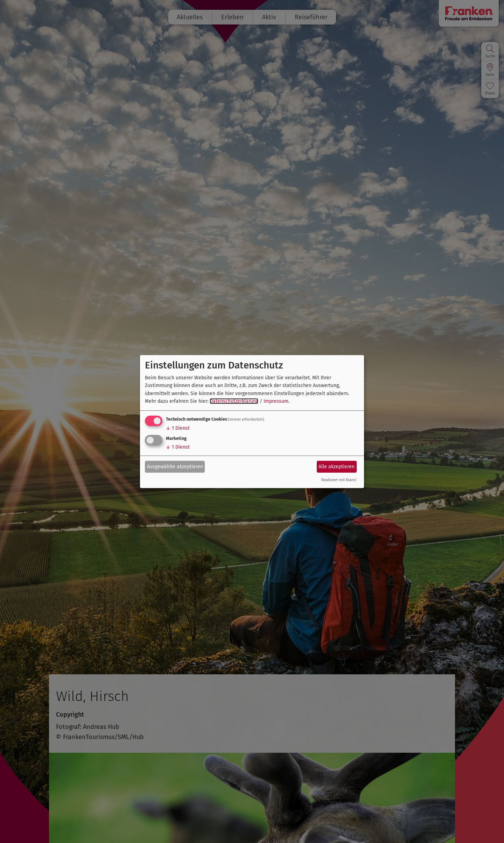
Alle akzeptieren (337, 467)
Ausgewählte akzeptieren (175, 467)
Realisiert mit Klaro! (339, 480)
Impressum (276, 401)
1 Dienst (178, 428)
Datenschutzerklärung (234, 401)
